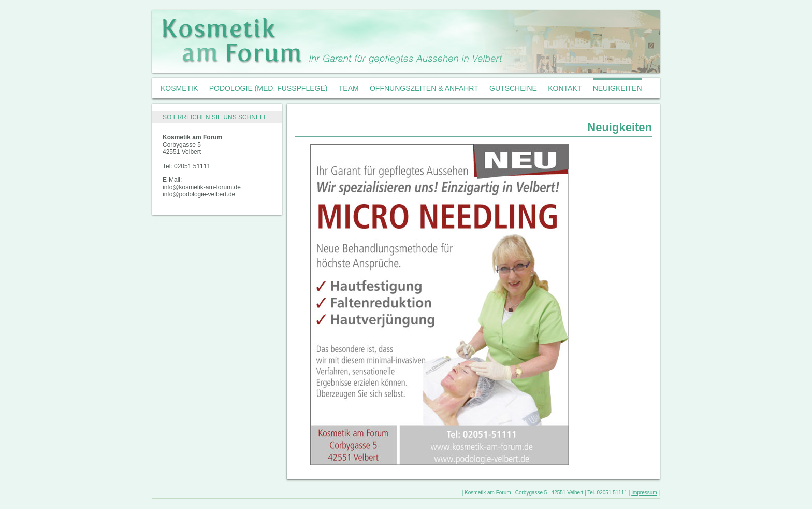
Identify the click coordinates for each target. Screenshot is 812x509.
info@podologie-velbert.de (199, 194)
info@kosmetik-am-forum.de (202, 187)
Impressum (644, 493)
